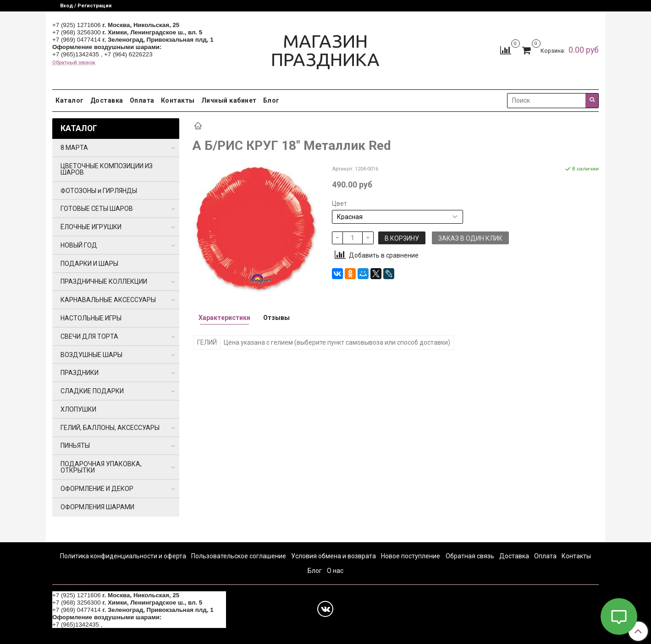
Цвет (339, 204)
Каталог (70, 100)
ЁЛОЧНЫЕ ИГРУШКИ (91, 227)
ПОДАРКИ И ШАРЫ (89, 264)
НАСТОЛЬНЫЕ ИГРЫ (91, 318)
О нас (335, 571)
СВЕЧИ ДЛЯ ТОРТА (89, 336)
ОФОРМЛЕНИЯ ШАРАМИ (97, 507)
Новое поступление (411, 556)
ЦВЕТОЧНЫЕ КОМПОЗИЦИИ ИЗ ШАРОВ (107, 169)
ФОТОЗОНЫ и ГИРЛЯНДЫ (99, 191)
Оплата (142, 100)
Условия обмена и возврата (334, 556)
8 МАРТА (74, 148)
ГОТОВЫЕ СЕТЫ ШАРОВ (97, 209)
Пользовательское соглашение (239, 556)
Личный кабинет (229, 100)
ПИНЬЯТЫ (75, 446)
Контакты (178, 100)
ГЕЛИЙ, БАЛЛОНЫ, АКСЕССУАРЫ (110, 428)
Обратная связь (470, 556)
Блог (271, 100)
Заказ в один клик (470, 238)
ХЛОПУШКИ (78, 409)
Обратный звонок (74, 63)
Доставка (107, 100)
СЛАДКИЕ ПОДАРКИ (92, 391)
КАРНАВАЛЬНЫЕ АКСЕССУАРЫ (108, 300)
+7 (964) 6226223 (128, 54)
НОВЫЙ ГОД (79, 245)
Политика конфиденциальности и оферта (123, 556)
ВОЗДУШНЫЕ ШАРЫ (91, 355)
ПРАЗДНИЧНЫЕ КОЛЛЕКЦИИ (104, 281)
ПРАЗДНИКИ (80, 373)
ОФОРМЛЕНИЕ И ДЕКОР (97, 489)
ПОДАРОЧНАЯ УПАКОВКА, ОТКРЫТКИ (101, 467)
